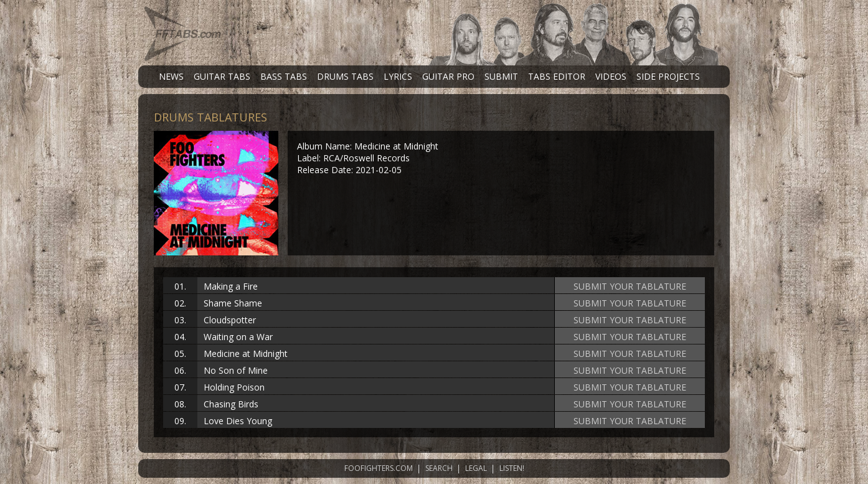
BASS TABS (284, 76)
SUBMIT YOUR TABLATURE (630, 286)
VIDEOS (611, 76)
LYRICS (398, 76)
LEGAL (476, 468)
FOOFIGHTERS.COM (379, 468)
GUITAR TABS (222, 76)
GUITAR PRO (448, 76)
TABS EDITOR (557, 76)
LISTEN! (512, 468)
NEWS (171, 76)
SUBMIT (501, 76)
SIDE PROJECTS (668, 76)
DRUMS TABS (345, 76)
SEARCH (439, 468)
